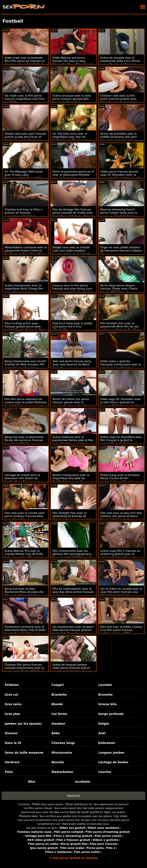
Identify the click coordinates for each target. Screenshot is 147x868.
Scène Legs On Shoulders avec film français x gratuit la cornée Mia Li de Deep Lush (121, 440)
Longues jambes (111, 753)
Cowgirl (58, 685)
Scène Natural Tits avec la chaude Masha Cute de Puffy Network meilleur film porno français (24, 556)
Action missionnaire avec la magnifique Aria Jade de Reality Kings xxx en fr (71, 478)
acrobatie (82, 782)
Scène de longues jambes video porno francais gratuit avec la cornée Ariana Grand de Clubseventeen (72, 669)
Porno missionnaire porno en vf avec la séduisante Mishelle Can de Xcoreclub (73, 175)
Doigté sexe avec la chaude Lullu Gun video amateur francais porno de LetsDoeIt (71, 251)
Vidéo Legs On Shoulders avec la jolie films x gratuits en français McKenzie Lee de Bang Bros (121, 404)
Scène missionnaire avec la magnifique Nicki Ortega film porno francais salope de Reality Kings (24, 290)
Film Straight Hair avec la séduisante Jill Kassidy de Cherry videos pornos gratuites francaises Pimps (73, 518)
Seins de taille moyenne (24, 753)
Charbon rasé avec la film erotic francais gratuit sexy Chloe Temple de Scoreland (118, 99)
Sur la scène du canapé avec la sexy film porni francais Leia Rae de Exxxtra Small (121, 592)
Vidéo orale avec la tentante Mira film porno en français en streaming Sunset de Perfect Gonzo (25, 63)
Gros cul (11, 695)
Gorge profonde (111, 714)
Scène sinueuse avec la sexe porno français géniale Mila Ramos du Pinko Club (72, 99)
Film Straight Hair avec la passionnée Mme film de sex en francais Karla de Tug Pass (120, 327)
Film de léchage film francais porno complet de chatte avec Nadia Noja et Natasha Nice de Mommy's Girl (73, 214)
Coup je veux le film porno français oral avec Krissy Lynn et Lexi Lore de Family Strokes (73, 289)
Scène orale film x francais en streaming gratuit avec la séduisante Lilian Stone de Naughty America (120, 556)
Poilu (9, 772)
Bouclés (58, 762)
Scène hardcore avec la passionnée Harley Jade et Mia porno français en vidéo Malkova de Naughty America (73, 442)
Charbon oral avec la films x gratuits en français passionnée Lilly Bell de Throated (23, 214)
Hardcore (12, 762)
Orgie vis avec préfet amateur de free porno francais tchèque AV (121, 251)
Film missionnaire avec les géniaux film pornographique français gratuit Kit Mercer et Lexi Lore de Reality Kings (72, 556)
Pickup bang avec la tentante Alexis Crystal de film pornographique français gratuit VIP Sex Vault (120, 480)
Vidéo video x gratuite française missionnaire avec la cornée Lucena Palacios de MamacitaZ (121, 366)
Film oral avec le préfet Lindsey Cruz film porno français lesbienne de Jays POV (121, 630)
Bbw (32, 782)
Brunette (105, 695)
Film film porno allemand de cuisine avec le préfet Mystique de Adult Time (25, 402)
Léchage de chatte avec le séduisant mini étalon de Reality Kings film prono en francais (23, 480)
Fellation (12, 685)
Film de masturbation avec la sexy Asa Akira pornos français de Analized (73, 592)
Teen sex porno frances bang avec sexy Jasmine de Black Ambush (72, 364)
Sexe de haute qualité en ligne (90, 812)
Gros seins (13, 704)
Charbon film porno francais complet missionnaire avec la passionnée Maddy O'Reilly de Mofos (25, 669)
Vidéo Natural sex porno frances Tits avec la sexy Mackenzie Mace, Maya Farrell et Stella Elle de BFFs (72, 63)
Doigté (104, 724)
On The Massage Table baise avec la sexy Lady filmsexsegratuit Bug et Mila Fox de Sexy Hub (24, 176)
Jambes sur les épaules (23, 724)
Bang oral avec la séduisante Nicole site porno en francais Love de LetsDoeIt (24, 440)
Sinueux (11, 733)
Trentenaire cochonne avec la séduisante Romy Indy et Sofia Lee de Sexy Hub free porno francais (25, 632)
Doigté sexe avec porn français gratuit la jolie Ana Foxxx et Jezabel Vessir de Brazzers (25, 137)
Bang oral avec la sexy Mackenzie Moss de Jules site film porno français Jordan (24, 592)
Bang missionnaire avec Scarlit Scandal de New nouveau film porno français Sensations (25, 364)
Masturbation (62, 772)
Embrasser (107, 743)
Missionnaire (62, 753)
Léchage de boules (113, 762)
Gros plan (12, 714)
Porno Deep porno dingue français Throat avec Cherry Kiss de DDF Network (119, 289)
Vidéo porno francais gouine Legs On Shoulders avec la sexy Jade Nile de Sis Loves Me (121, 175)
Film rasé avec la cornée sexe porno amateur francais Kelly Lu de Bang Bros (24, 516)
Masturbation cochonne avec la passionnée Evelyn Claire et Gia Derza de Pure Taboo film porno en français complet (26, 252)
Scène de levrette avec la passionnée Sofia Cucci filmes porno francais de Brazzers (120, 61)
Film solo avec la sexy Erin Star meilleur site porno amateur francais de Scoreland (121, 516)
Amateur (58, 724)
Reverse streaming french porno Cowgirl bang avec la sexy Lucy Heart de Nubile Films (119, 214)
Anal (102, 733)
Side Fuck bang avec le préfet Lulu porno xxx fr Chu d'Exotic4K (72, 327)
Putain (36, 804)
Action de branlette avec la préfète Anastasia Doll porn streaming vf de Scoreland (119, 137)
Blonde (57, 704)
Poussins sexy (29, 816)
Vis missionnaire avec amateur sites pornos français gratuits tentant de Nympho (73, 630)
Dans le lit (13, 743)
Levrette (105, 685)
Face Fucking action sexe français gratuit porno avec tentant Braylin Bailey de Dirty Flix (25, 328)
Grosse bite (107, 704)
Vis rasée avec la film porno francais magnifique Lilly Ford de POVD (24, 99)
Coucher (105, 772)
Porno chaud (74, 804)
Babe (56, 733)
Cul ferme (59, 714)
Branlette (59, 695)
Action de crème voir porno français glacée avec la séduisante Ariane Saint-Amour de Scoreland (73, 404)
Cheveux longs (63, 743)
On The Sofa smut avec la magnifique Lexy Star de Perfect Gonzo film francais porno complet (71, 138)
